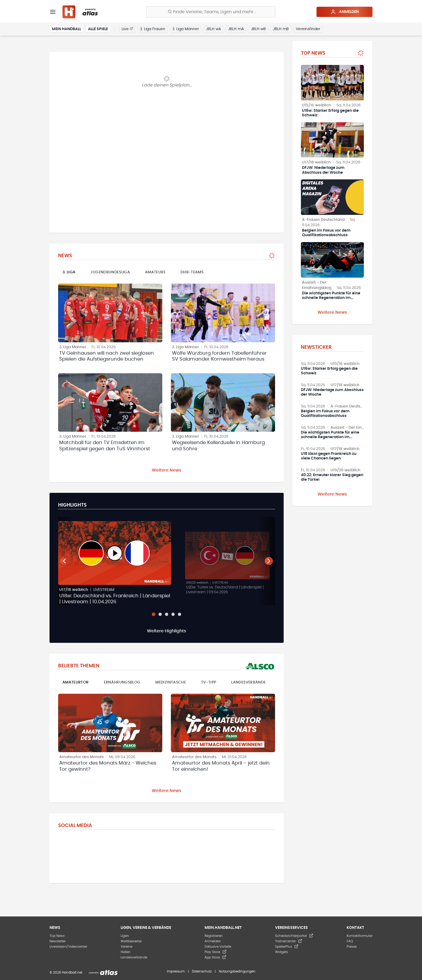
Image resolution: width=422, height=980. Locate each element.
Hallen (126, 952)
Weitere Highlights (167, 631)
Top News (57, 936)
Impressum (176, 971)
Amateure (155, 272)
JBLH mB (281, 29)
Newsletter (58, 941)
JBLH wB (258, 29)
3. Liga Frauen (153, 29)
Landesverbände (248, 682)
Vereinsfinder (308, 29)
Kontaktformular (360, 936)
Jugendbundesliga (110, 272)
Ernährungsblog (122, 682)
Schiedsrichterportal (294, 936)
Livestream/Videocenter (68, 947)
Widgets (282, 952)
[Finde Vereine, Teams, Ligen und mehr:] (211, 12)
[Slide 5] (180, 614)
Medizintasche (171, 682)
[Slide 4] (173, 614)
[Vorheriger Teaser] (64, 561)
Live (127, 29)
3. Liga (69, 272)
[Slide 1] (154, 614)
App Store (215, 957)
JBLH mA (236, 29)
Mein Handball (66, 29)
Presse (352, 947)
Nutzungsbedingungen (237, 971)
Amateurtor (76, 682)
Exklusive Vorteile (218, 947)
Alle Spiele (98, 29)
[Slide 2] (160, 614)
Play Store (216, 952)
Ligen (125, 936)
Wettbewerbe (131, 941)
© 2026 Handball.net (66, 972)
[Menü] (53, 12)
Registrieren (214, 936)
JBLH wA (213, 29)
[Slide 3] (167, 614)
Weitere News (167, 470)
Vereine (126, 947)
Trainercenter (289, 941)
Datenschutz (202, 971)
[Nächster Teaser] (269, 561)
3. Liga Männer (186, 29)
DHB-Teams (192, 272)
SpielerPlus (287, 947)
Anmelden (345, 12)
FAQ (350, 941)
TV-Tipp (209, 682)
